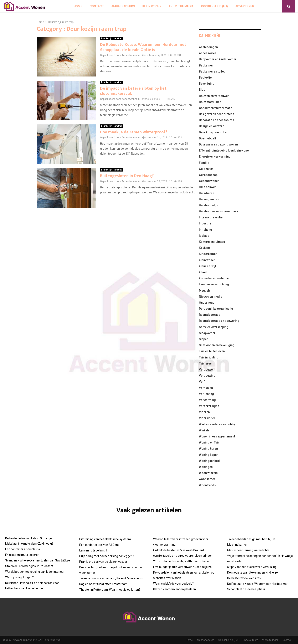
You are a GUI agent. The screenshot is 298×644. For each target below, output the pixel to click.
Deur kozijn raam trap (112, 38)
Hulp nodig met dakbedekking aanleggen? (107, 556)
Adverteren (245, 6)
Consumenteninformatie (216, 108)
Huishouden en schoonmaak (219, 211)
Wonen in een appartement (217, 436)
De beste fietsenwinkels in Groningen (29, 538)
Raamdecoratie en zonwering (219, 321)
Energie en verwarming (215, 157)
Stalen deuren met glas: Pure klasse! (29, 566)
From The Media (181, 6)
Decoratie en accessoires (217, 120)
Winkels (204, 430)
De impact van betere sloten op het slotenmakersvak (133, 91)
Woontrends (207, 485)
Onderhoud (207, 303)
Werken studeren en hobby (217, 424)
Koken (203, 272)
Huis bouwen (208, 187)
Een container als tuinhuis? (23, 549)
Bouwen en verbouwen (214, 96)
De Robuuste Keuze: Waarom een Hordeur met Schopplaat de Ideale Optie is (143, 47)
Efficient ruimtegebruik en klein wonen (225, 150)
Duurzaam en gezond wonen (218, 144)
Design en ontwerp (212, 126)
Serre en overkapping (214, 327)
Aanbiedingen (208, 47)
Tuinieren (205, 363)
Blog (202, 90)
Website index (270, 640)
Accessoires (208, 53)
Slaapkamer (207, 333)
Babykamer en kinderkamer (218, 59)
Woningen (206, 467)
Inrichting (205, 230)
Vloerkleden (207, 418)
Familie (204, 163)
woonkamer (207, 479)
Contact (97, 6)
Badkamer (206, 65)
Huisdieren (207, 193)
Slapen (204, 339)
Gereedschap (208, 175)
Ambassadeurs (123, 6)
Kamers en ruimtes (212, 242)
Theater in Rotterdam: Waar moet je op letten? (110, 590)
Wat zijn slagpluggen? (19, 577)
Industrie (205, 223)
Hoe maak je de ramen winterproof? (134, 132)
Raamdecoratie (210, 315)
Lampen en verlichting (214, 284)
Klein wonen (152, 6)
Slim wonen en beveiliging (217, 345)
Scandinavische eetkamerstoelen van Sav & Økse (38, 560)
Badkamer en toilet (212, 71)
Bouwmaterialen (210, 102)
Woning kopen (209, 455)
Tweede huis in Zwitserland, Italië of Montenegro (111, 578)
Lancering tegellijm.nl (93, 550)
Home (78, 6)
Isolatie (204, 236)
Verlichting (206, 394)
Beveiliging (207, 84)
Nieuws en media (211, 297)
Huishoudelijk (208, 205)
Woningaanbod (209, 461)
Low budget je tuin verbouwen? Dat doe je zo (182, 567)
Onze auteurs (250, 640)
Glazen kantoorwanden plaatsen (174, 589)
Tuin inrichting (209, 357)
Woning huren (208, 449)
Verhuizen (206, 388)
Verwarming (207, 400)
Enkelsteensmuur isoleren (22, 555)
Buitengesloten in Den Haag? (127, 176)
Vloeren (204, 412)
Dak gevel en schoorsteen (217, 114)
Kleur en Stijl (207, 266)
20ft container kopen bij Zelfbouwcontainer (182, 561)
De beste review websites (244, 578)
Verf (202, 382)
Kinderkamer (208, 254)
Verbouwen (207, 370)
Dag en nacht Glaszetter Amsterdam (103, 584)
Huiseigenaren (209, 199)
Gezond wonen (209, 181)
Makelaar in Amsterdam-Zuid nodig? (29, 544)
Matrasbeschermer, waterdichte (248, 550)
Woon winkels (208, 473)
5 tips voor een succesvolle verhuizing (252, 567)
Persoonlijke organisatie (216, 309)
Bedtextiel (206, 78)
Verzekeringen (209, 406)
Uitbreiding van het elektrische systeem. (105, 539)
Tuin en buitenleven (212, 351)
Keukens (205, 248)
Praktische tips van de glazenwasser (103, 562)
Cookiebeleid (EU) (214, 6)
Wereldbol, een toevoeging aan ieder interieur (35, 572)
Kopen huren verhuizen (215, 278)
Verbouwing (207, 376)
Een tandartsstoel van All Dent (99, 545)
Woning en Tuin (209, 442)
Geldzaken (206, 169)
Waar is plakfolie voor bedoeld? (173, 584)
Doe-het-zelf (208, 138)
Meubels (205, 291)
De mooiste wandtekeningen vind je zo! (253, 573)
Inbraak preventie (211, 217)
